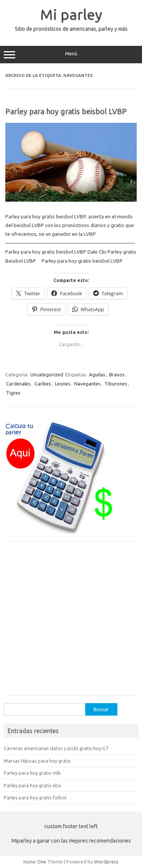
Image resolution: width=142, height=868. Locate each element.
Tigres (13, 393)
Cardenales (18, 384)
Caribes (43, 384)
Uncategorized (47, 374)
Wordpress (106, 862)
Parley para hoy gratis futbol (35, 797)
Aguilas (97, 374)
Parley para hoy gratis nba (32, 785)
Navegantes (87, 384)
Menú (71, 55)
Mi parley (71, 14)
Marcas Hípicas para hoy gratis (37, 761)
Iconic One (35, 862)
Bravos (117, 374)
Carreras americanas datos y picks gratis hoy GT (56, 748)
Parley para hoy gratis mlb (32, 773)
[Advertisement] (71, 622)
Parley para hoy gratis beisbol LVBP (66, 111)
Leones (63, 384)
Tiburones (116, 384)
